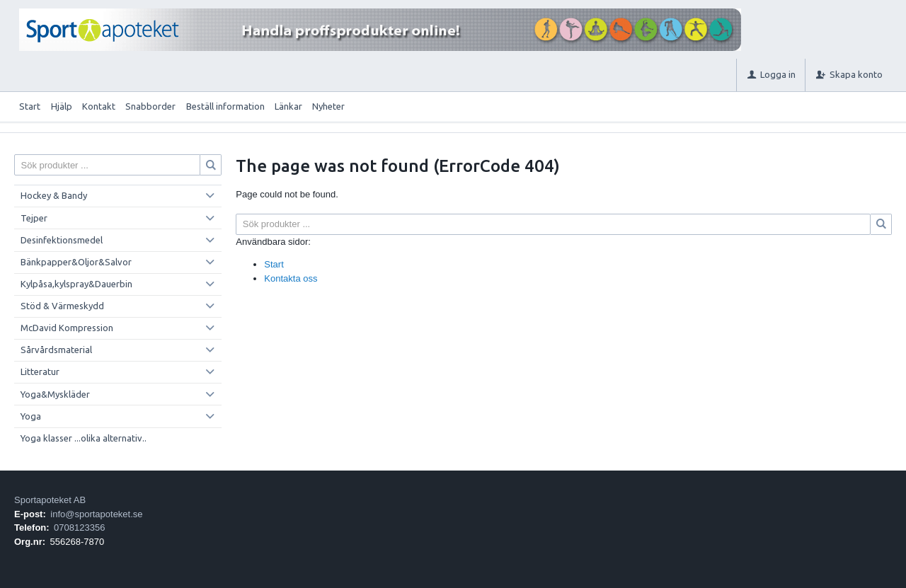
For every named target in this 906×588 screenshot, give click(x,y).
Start (30, 106)
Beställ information (225, 106)
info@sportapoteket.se (96, 514)
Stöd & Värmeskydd (62, 306)
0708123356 (79, 528)
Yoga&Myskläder (55, 394)
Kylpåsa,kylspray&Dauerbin (76, 284)
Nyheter (328, 106)
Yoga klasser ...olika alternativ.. (84, 438)
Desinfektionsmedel (62, 240)
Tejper (34, 218)
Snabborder (150, 106)
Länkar (288, 106)
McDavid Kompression (67, 328)
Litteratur (40, 371)
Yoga (31, 416)
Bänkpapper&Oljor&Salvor (76, 262)
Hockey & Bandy (54, 195)
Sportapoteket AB (50, 500)
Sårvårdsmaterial (56, 350)
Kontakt (99, 106)
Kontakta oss (291, 278)
